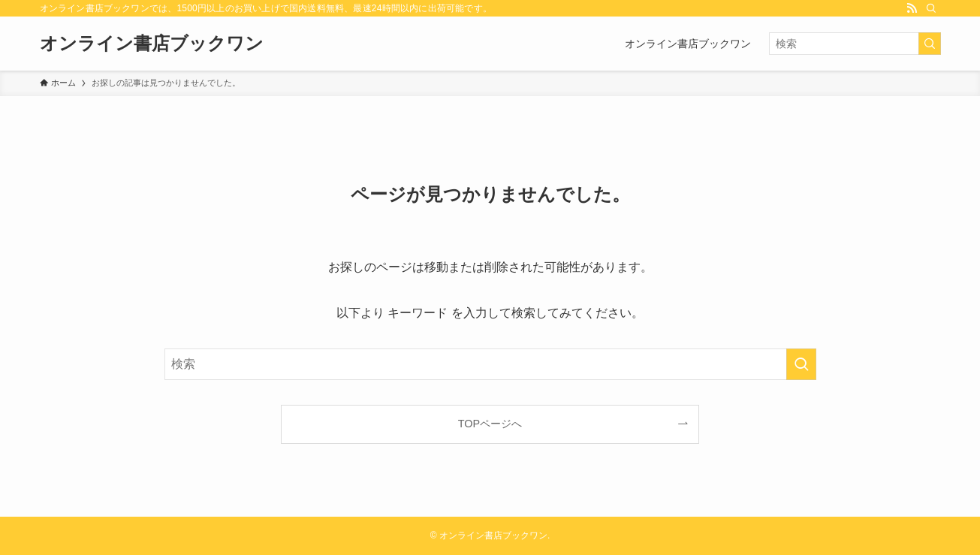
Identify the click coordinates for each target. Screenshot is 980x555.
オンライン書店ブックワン (152, 44)
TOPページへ (490, 424)
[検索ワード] (855, 44)
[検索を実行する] (930, 44)
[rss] (912, 8)
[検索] (931, 8)
